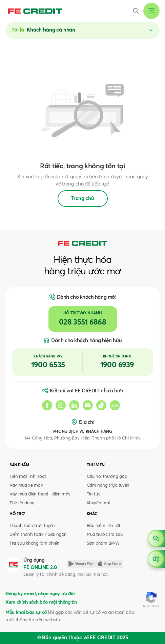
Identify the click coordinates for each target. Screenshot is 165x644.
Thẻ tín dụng (22, 503)
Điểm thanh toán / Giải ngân (38, 535)
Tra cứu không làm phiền (34, 543)
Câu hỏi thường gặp (107, 477)
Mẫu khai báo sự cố (26, 612)
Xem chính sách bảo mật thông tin (41, 602)
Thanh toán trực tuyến (32, 526)
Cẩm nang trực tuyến (108, 485)
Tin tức (94, 494)
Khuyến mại (98, 503)
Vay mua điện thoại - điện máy (40, 494)
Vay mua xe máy (26, 485)
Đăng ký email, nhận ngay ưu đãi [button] (40, 594)
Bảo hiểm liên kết (104, 526)
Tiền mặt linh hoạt (28, 477)
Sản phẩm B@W (103, 543)
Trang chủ (83, 199)
